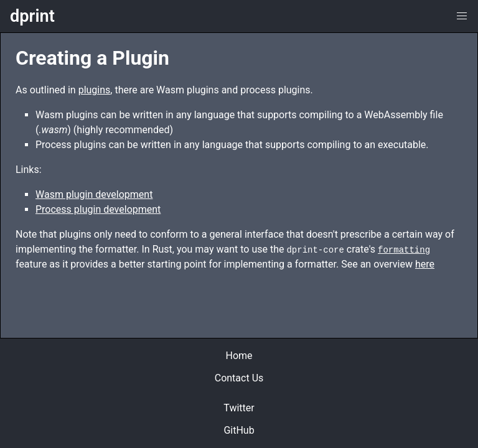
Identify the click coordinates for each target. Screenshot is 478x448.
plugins (95, 90)
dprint (32, 16)
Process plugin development (98, 209)
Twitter (239, 408)
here (425, 264)
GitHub (239, 430)
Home (239, 356)
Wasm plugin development (94, 194)
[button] (462, 16)
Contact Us (239, 378)
